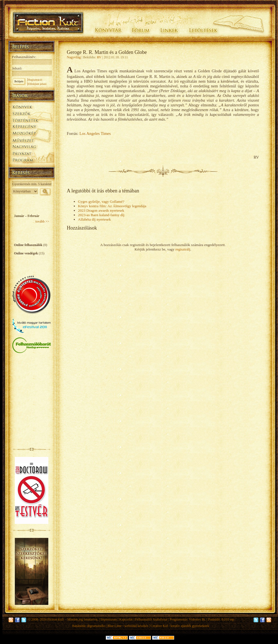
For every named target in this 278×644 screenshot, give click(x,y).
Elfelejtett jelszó (37, 84)
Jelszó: (17, 68)
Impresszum (109, 619)
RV (99, 57)
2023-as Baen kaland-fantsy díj (101, 215)
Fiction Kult (56, 619)
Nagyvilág (74, 57)
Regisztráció (35, 80)
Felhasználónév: (24, 57)
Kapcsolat (126, 619)
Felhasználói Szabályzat (151, 619)
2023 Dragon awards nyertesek (101, 210)
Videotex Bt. (197, 619)
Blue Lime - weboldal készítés (128, 626)
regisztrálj (183, 249)
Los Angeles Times (95, 133)
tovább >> (42, 221)
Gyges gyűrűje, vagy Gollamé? (101, 201)
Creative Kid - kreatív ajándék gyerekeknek (180, 626)
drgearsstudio (96, 626)
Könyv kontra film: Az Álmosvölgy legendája (112, 206)
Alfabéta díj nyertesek (94, 219)
